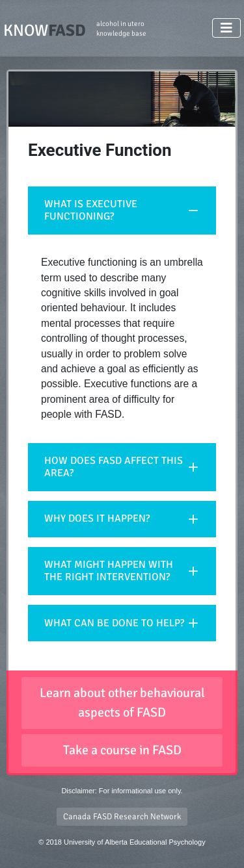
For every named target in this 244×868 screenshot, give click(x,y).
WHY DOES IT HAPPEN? (97, 518)
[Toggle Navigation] (226, 28)
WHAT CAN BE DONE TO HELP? (114, 623)
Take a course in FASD (122, 750)
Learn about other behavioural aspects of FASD (122, 703)
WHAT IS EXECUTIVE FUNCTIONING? (91, 210)
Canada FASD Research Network (122, 817)
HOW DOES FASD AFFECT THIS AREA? (114, 467)
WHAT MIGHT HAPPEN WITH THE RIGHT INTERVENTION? (109, 571)
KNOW (75, 30)
